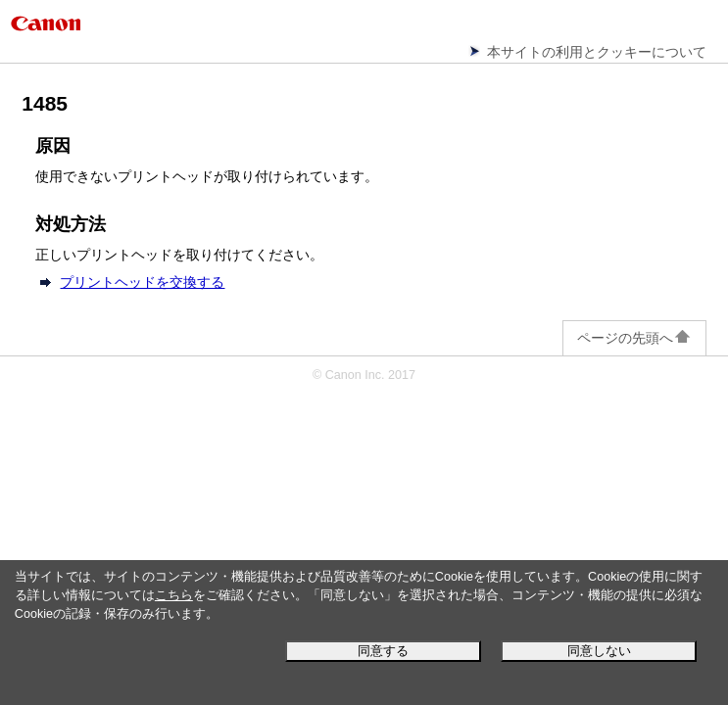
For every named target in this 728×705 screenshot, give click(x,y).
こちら (174, 595)
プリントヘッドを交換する (142, 282)
